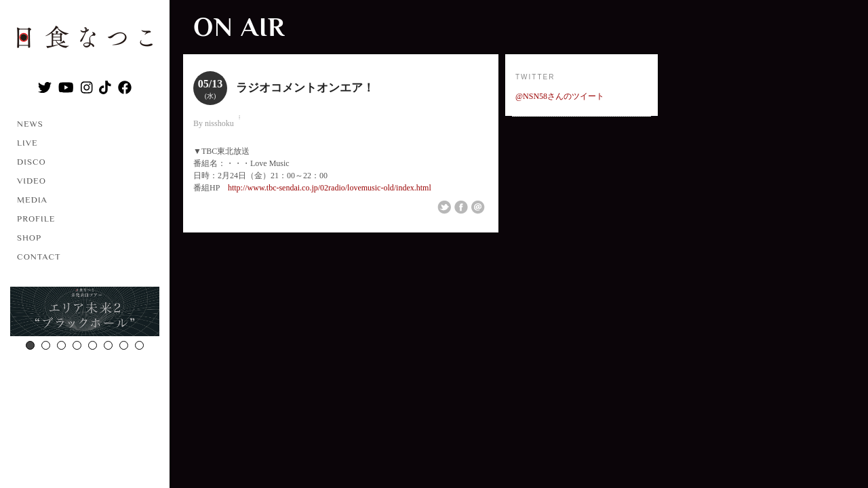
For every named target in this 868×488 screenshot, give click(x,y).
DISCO (32, 162)
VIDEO (32, 181)
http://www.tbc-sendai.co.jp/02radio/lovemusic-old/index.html (330, 188)
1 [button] (30, 345)
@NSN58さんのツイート (560, 96)
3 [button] (61, 345)
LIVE (27, 143)
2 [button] (46, 345)
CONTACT (39, 257)
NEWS (30, 124)
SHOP (29, 238)
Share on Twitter (444, 207)
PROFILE (36, 219)
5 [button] (93, 345)
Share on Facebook (461, 207)
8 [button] (139, 345)
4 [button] (77, 345)
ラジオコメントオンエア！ (305, 88)
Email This (478, 207)
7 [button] (124, 345)
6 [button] (108, 345)
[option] (85, 313)
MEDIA (32, 200)
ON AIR (239, 27)
